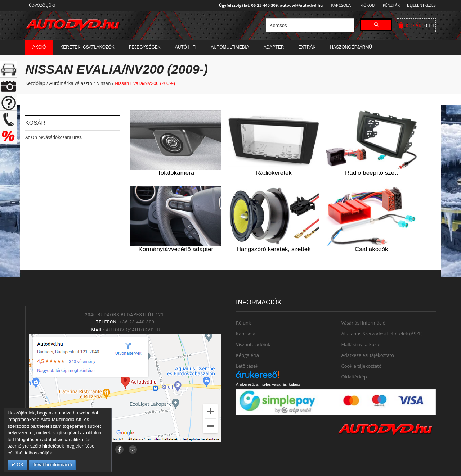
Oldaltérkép (354, 377)
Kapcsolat (340, 5)
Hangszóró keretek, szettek (274, 249)
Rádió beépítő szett (371, 173)
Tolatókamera (176, 173)
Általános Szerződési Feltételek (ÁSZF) (382, 334)
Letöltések (247, 366)
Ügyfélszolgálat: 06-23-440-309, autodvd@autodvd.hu (269, 5)
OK (19, 465)
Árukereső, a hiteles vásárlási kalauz (268, 384)
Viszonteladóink (253, 344)
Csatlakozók (372, 249)
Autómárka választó (71, 83)
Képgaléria (247, 355)
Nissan (104, 83)
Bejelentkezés (421, 5)
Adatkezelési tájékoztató (368, 355)
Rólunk (243, 323)
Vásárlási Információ (364, 323)
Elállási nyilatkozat (361, 344)
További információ (52, 465)
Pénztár (390, 5)
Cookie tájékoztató (362, 366)
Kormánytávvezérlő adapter (176, 249)
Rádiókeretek (274, 173)
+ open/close (8, 69)
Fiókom (366, 5)
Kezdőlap (35, 83)
